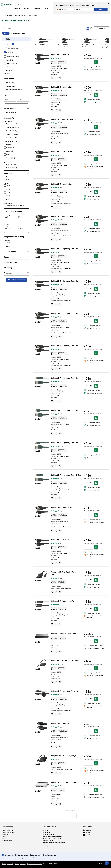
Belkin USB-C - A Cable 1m (61, 152)
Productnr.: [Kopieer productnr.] (54, 62)
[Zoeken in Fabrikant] (18, 48)
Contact (4, 836)
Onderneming (7, 827)
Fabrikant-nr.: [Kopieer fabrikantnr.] (62, 62)
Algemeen (46, 830)
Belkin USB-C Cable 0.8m (61, 723)
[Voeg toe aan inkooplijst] (52, 78)
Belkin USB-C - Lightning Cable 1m (65, 281)
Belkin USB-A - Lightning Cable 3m (65, 378)
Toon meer (71, 816)
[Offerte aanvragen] (56, 78)
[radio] (88, 28)
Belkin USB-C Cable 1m (60, 540)
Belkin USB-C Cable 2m (60, 55)
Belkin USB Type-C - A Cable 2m (63, 119)
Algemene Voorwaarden (35, 864)
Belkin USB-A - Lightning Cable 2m (65, 313)
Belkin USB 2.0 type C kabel (44, 45)
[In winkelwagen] (96, 62)
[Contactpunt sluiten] (107, 863)
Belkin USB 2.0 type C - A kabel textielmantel (88, 46)
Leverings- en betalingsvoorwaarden (54, 843)
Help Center (46, 845)
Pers (3, 838)
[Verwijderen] (8, 33)
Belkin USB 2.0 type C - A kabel (66, 46)
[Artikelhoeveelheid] (86, 62)
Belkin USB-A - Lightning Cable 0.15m (66, 475)
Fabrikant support (48, 841)
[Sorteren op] (102, 28)
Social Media (88, 827)
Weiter (101, 9)
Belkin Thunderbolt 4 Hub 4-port (64, 633)
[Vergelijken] (60, 78)
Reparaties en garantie (49, 834)
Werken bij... (5, 834)
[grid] (6, 33)
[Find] (6, 48)
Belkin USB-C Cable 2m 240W (62, 601)
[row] (6, 33)
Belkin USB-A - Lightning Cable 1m (65, 346)
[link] (33, 15)
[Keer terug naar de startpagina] (7, 7)
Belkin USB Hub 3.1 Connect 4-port (65, 661)
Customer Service (50, 827)
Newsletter (46, 847)
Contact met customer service (52, 838)
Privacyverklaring (21, 864)
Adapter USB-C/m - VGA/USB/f (63, 756)
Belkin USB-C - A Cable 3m (61, 87)
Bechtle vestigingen (8, 830)
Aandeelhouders (7, 841)
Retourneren (46, 832)
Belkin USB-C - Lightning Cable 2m (65, 249)
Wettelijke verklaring (8, 864)
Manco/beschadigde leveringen (52, 836)
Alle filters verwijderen (16, 280)
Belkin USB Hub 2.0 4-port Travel (64, 782)
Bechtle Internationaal (9, 832)
